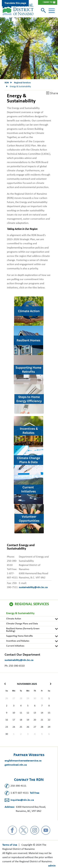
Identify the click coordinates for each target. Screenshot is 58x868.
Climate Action (14, 619)
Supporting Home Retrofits (19, 636)
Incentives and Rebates (18, 641)
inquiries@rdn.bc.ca (22, 800)
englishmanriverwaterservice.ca (23, 761)
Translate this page (15, 3)
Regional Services (32, 604)
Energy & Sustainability (20, 613)
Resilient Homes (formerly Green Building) (23, 630)
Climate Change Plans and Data (22, 624)
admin (52, 866)
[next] (50, 684)
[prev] (6, 684)
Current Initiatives (15, 646)
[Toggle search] (44, 11)
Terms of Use (10, 845)
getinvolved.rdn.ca (16, 765)
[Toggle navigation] (52, 11)
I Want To (48, 2)
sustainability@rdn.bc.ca (19, 660)
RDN (7, 83)
